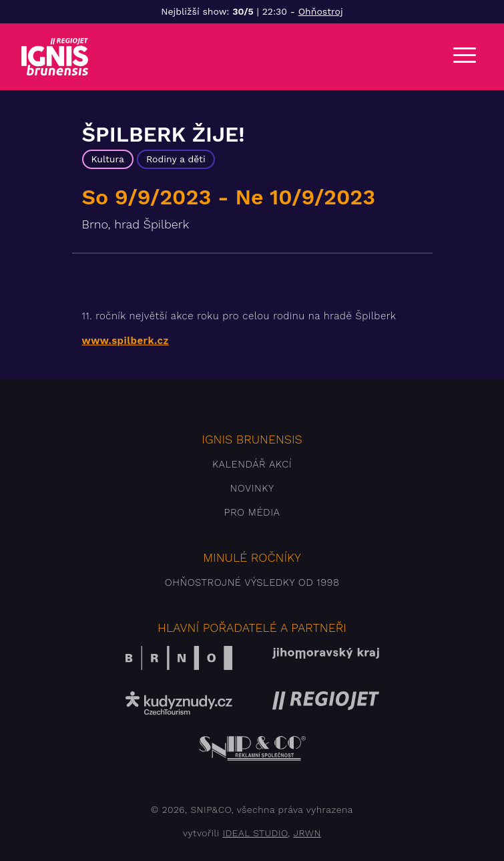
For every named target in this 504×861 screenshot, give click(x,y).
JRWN (307, 833)
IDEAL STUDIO (255, 833)
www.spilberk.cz (125, 341)
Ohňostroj (321, 11)
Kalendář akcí (252, 464)
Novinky (252, 488)
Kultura (108, 159)
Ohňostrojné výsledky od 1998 (252, 582)
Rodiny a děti (176, 159)
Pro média (252, 512)
